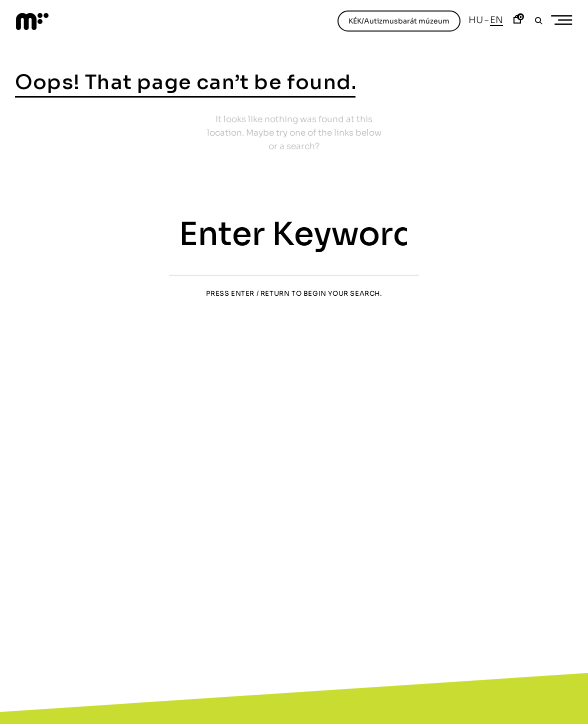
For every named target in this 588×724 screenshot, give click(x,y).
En (496, 20)
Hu (476, 20)
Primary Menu (565, 20)
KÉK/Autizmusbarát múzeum (399, 21)
